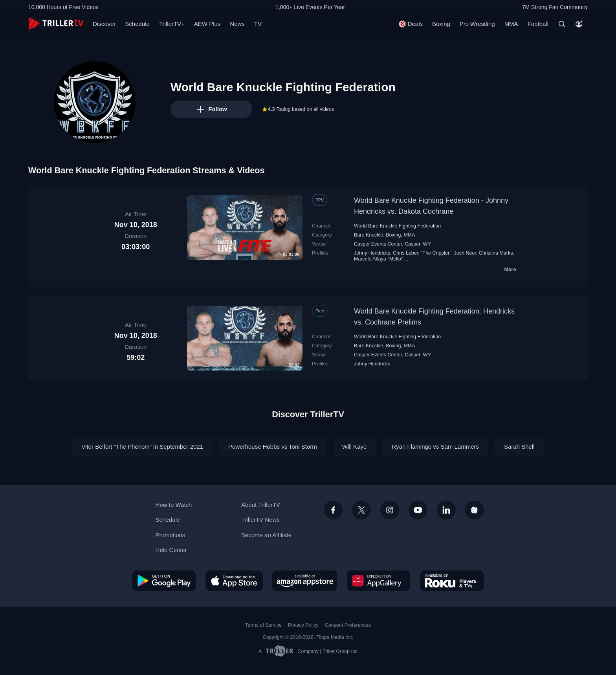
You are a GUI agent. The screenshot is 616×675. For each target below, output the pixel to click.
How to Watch (174, 505)
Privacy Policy (303, 625)
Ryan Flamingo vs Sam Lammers (435, 447)
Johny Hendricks (372, 253)
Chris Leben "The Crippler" (422, 253)
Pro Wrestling (477, 24)
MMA (511, 24)
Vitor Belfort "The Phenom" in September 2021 (142, 447)
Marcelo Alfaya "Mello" (378, 259)
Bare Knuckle (368, 235)
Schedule (137, 24)
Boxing (441, 24)
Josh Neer (465, 253)
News (237, 24)
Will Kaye (355, 447)
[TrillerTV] (56, 24)
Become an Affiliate (266, 535)
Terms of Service (263, 625)
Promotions (170, 535)
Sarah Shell (519, 447)
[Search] (562, 24)
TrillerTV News (260, 520)
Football (538, 24)
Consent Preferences (348, 625)
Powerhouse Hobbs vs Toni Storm (273, 447)
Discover (104, 24)
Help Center (171, 550)
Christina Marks (496, 253)
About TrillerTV (261, 505)
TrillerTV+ (172, 24)
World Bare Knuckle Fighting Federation (397, 226)
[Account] (579, 24)
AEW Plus (207, 24)
